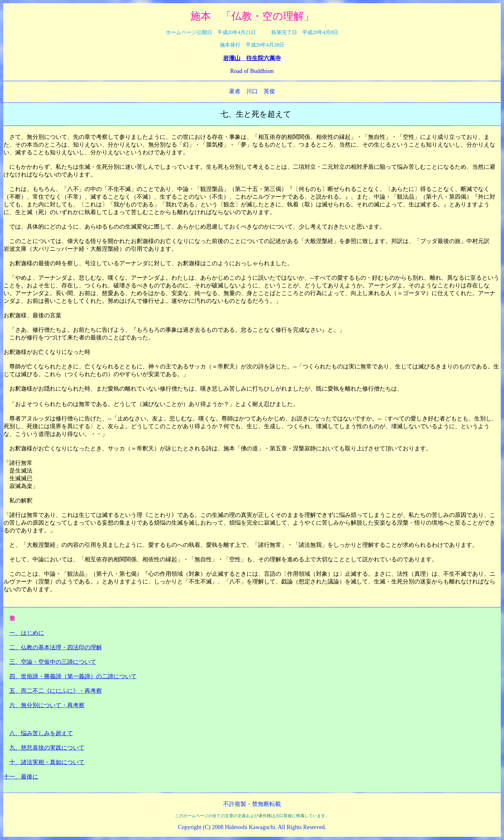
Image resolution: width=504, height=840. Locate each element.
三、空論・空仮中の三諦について (53, 662)
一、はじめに (27, 633)
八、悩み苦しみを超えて (41, 733)
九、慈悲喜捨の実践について (47, 748)
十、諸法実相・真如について (47, 762)
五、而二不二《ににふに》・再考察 (56, 691)
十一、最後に (21, 777)
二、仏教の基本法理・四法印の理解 (56, 647)
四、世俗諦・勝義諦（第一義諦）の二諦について (73, 676)
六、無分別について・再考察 (47, 705)
